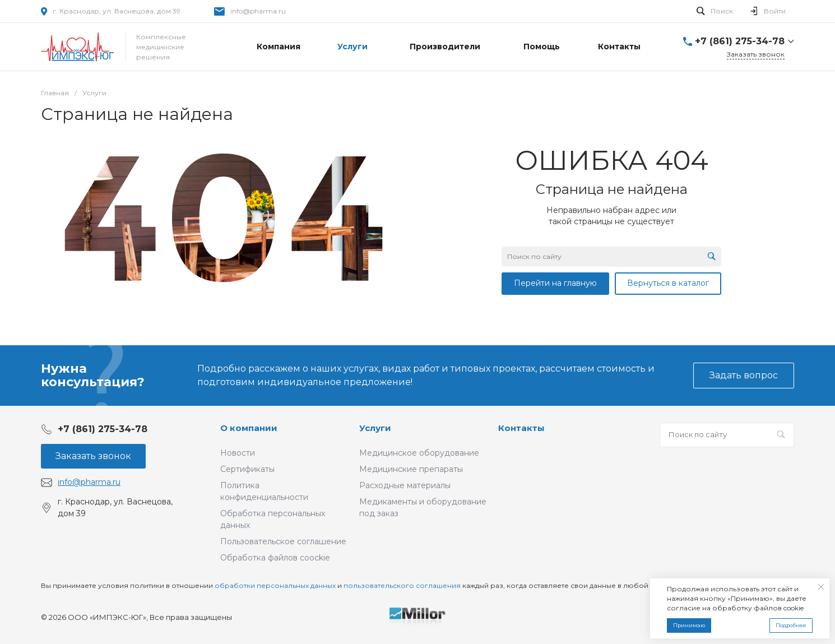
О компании (249, 428)
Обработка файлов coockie (275, 558)
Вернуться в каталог (668, 283)
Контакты (521, 428)
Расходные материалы (405, 485)
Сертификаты (247, 469)
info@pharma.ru (258, 11)
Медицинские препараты (411, 469)
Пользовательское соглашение (283, 541)
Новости (238, 453)
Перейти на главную (555, 283)
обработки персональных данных (275, 585)
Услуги (375, 428)
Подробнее (791, 625)
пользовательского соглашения (402, 585)
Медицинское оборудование (419, 453)
